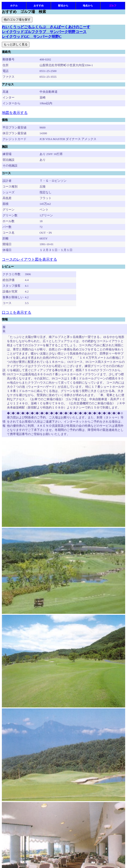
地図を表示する (15, 113)
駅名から (63, 6)
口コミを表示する (17, 312)
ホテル (14, 6)
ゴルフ (113, 6)
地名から (88, 6)
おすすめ (39, 6)
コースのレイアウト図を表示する (29, 259)
